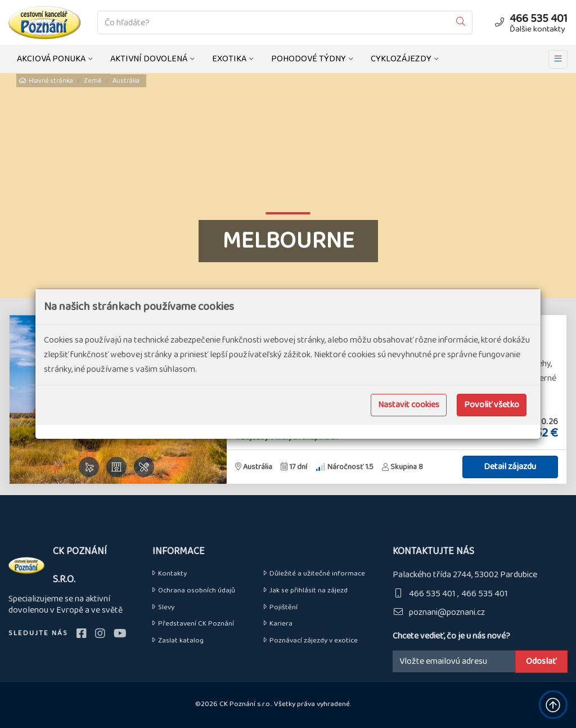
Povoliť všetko (492, 405)
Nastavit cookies (409, 405)
